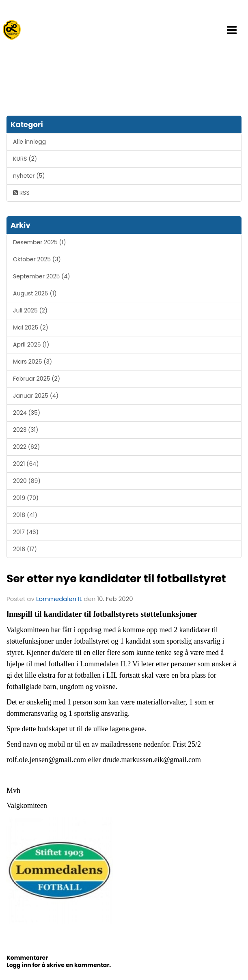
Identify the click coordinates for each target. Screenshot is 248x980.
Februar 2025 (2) (37, 379)
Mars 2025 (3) (32, 362)
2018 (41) (25, 515)
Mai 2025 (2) (31, 327)
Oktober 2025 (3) (37, 259)
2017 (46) (26, 532)
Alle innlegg (29, 142)
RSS (21, 193)
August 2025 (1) (35, 293)
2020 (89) (27, 481)
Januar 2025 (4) (36, 396)
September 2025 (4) (42, 276)
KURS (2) (25, 159)
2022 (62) (26, 447)
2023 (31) (26, 430)
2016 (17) (25, 549)
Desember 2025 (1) (40, 242)
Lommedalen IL (59, 599)
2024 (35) (27, 413)
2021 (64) (26, 464)
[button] (232, 30)
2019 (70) (26, 498)
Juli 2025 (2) (30, 310)
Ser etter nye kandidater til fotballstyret (116, 578)
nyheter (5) (29, 176)
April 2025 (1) (31, 345)
